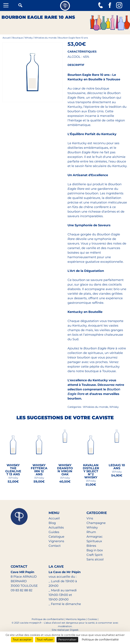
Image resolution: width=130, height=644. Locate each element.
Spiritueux (94, 541)
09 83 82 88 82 (21, 590)
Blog (52, 523)
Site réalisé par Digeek (65, 630)
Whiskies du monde (45, 38)
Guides (54, 532)
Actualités (56, 527)
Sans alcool (95, 559)
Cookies (92, 619)
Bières (91, 546)
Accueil (7, 38)
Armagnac (95, 537)
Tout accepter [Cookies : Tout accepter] (22, 640)
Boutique (18, 38)
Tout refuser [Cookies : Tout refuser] (45, 640)
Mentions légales (76, 619)
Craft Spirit (95, 555)
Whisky (29, 38)
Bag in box (95, 550)
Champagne (96, 523)
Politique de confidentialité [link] (100, 640)
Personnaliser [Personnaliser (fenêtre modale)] (67, 640)
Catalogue (56, 537)
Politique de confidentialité (48, 619)
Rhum (91, 532)
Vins (90, 518)
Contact (55, 546)
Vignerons (56, 541)
